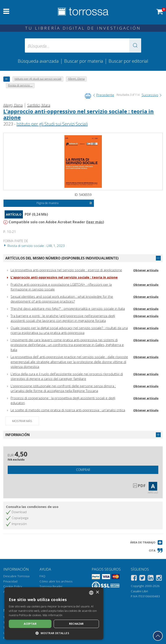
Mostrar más (22, 421)
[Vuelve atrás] (7, 79)
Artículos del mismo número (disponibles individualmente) (62, 258)
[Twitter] (142, 579)
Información (17, 435)
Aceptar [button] (30, 624)
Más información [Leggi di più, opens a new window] (53, 615)
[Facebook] (134, 579)
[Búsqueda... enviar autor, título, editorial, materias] (83, 45)
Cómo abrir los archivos (56, 581)
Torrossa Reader (51, 586)
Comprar (83, 470)
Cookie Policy (13, 586)
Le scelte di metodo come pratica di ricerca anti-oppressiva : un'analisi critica (68, 410)
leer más (95, 222)
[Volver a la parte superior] (158, 636)
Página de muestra (64, 203)
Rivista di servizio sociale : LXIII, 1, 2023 (34, 246)
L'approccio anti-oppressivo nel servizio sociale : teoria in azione (78, 114)
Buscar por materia (84, 61)
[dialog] (54, 613)
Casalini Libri (139, 591)
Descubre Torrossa (16, 576)
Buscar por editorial (128, 61)
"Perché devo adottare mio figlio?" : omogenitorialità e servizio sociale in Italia (68, 309)
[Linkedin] (151, 579)
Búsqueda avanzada (38, 61)
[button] (135, 45)
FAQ (42, 576)
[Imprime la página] (88, 96)
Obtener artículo (146, 270)
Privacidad (10, 581)
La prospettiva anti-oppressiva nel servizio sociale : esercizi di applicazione (66, 270)
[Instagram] (159, 579)
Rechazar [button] (76, 624)
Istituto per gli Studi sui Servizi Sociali (52, 124)
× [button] (97, 592)
